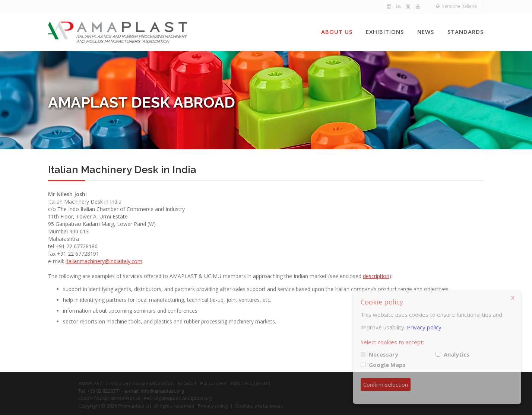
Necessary (384, 354)
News (426, 32)
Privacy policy (219, 406)
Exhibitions (385, 32)
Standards (465, 32)
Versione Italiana (456, 6)
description (376, 276)
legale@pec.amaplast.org (189, 398)
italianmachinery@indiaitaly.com (104, 261)
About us (337, 32)
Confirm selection (386, 384)
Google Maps (387, 365)
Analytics (457, 354)
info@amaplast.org (168, 391)
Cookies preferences (265, 406)
